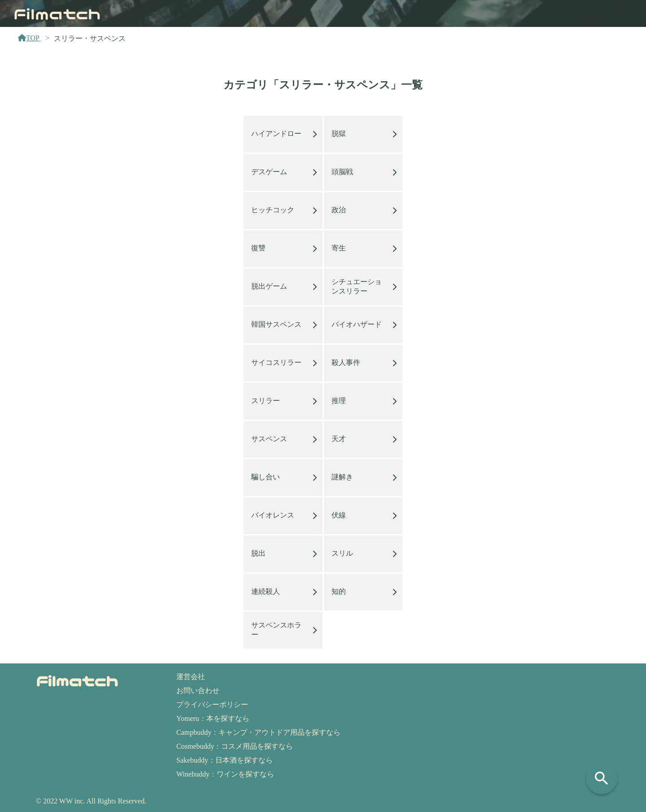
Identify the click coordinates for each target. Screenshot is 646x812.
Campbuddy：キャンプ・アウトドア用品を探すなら (258, 732)
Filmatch (57, 13)
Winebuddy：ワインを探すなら (225, 774)
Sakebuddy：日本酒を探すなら (225, 760)
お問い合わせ (198, 691)
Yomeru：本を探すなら (213, 718)
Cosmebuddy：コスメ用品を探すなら (235, 746)
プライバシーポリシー (212, 704)
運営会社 (191, 677)
